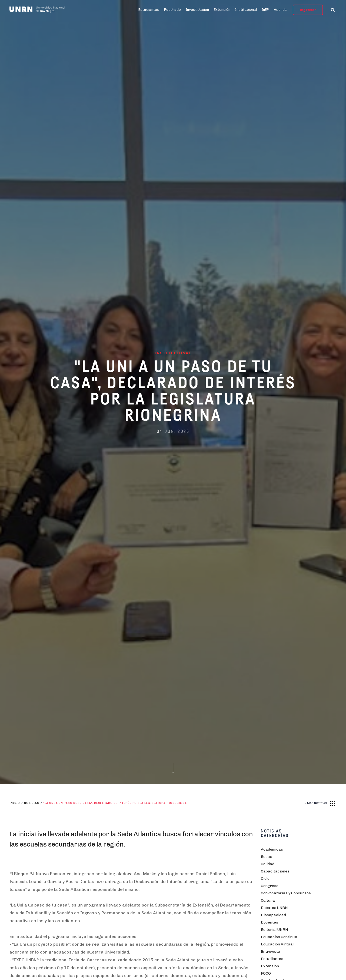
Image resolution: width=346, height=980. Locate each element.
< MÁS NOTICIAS (316, 803)
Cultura (268, 900)
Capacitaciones (275, 871)
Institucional (246, 10)
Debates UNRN (274, 908)
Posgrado (172, 10)
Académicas (272, 849)
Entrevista (271, 951)
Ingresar (308, 10)
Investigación (197, 10)
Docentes (270, 922)
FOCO (266, 973)
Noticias (32, 803)
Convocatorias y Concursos (286, 893)
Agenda (280, 10)
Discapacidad (273, 915)
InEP (265, 10)
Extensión (222, 10)
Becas (267, 857)
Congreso (270, 886)
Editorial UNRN (274, 930)
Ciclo (265, 879)
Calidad (268, 864)
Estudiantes (149, 10)
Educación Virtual (277, 944)
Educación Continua (279, 937)
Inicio (15, 803)
